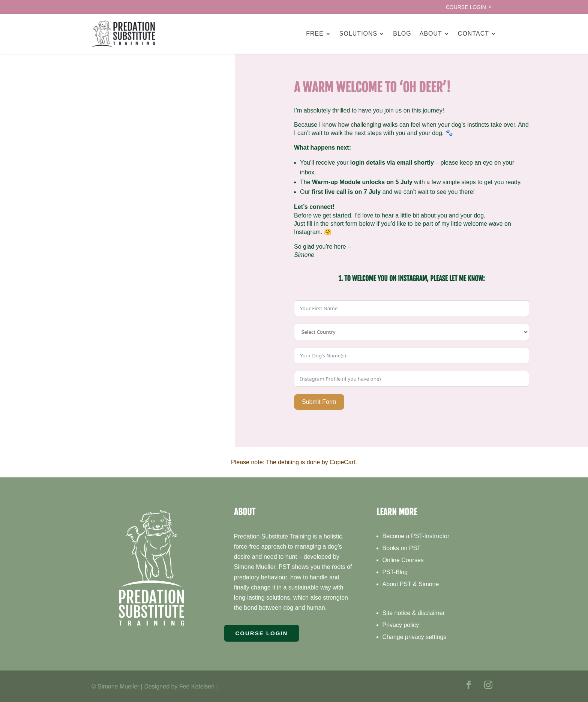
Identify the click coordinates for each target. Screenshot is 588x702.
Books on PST (402, 548)
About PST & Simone (411, 584)
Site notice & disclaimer (414, 613)
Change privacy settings (415, 637)
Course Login (466, 7)
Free (315, 34)
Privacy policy (401, 625)
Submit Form (319, 402)
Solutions (358, 34)
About (431, 34)
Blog (402, 34)
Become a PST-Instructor (416, 536)
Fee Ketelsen (197, 686)
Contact (473, 34)
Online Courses (403, 560)
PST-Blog (395, 572)
